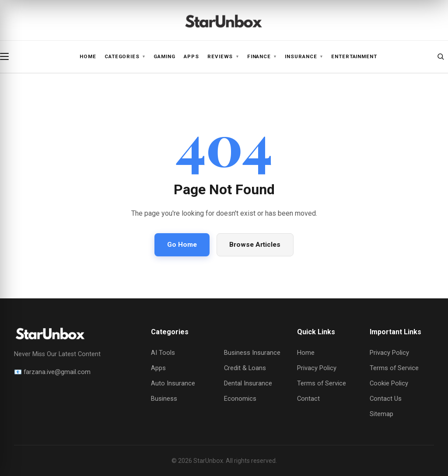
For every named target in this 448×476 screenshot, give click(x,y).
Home (88, 56)
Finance (262, 57)
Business (164, 399)
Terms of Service (322, 383)
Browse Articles (255, 245)
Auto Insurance (173, 383)
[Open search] (441, 56)
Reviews (223, 57)
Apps (191, 56)
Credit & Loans (245, 368)
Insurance (304, 57)
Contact (308, 399)
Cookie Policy (389, 383)
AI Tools (163, 353)
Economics (240, 399)
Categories (125, 57)
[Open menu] (7, 56)
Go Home (182, 245)
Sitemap (381, 414)
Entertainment (354, 56)
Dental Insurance (248, 383)
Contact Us (386, 399)
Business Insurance (252, 353)
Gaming (164, 56)
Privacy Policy (317, 368)
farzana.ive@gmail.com (57, 372)
